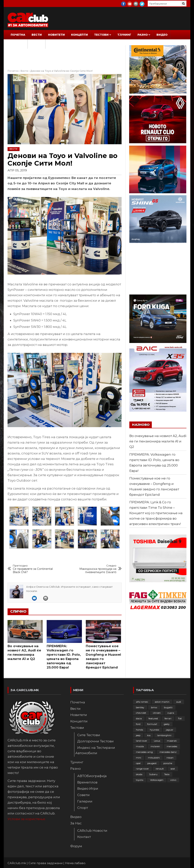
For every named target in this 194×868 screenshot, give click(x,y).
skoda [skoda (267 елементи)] (139, 774)
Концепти (79, 35)
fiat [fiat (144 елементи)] (180, 718)
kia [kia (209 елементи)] (149, 735)
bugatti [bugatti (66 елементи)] (168, 707)
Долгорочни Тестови (95, 741)
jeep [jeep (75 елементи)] (138, 735)
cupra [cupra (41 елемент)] (171, 713)
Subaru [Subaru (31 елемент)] (153, 774)
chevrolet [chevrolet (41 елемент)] (141, 713)
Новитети (56, 35)
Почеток (13, 71)
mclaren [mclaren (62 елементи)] (155, 746)
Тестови (101, 35)
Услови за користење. (27, 819)
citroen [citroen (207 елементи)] (157, 713)
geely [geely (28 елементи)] (167, 724)
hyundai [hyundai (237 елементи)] (155, 730)
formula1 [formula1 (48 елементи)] (152, 724)
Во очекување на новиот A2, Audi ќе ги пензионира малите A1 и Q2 (158, 441)
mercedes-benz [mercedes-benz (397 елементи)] (168, 752)
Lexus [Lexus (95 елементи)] (157, 741)
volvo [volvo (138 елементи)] (173, 780)
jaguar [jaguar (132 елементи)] (170, 730)
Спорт (83, 808)
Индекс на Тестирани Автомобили (95, 750)
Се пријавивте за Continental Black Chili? (35, 569)
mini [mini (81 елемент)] (139, 758)
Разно (143, 35)
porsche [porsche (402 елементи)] (168, 763)
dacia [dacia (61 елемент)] (139, 718)
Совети (83, 795)
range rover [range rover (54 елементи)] (142, 769)
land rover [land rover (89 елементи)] (142, 741)
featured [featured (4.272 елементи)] (153, 718)
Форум (37, 44)
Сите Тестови (89, 735)
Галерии (85, 801)
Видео (162, 35)
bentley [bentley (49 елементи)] (140, 707)
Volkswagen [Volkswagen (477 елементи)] (157, 780)
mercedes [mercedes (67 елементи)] (172, 746)
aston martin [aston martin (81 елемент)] (162, 702)
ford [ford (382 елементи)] (138, 724)
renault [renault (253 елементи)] (160, 769)
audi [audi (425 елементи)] (179, 702)
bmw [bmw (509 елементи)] (154, 707)
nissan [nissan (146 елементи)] (170, 758)
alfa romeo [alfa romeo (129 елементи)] (142, 702)
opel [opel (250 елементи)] (138, 763)
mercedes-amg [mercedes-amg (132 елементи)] (144, 752)
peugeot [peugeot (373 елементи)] (152, 763)
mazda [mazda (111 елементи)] (140, 746)
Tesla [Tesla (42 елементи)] (167, 774)
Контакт (84, 837)
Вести (37, 35)
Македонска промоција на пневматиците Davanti (95, 569)
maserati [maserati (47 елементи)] (172, 741)
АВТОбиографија (92, 776)
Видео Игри (88, 789)
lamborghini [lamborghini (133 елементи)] (164, 735)
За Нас (16, 44)
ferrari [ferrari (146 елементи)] (168, 718)
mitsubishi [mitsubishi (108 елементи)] (154, 758)
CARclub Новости (92, 831)
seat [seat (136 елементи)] (173, 769)
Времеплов (87, 782)
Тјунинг (124, 35)
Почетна (18, 35)
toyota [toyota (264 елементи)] (140, 780)
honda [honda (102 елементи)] (139, 730)
